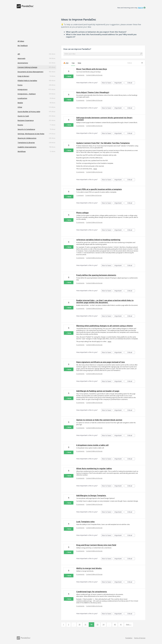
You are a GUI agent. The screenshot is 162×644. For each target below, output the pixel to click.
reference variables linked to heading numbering (98, 240)
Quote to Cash (23, 116)
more (95, 169)
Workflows (22, 151)
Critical (131, 83)
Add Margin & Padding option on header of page (98, 391)
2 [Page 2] (69, 624)
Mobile (20, 103)
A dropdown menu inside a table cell (92, 445)
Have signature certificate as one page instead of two (101, 362)
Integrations (23, 89)
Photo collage (82, 213)
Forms (20, 85)
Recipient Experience (26, 120)
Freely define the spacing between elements (96, 275)
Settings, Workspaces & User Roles (31, 134)
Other (20, 107)
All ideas (21, 41)
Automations (23, 63)
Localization (22, 98)
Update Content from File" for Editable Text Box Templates (103, 143)
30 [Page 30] (80, 624)
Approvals (21, 58)
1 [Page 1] (63, 624)
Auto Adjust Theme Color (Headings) (93, 92)
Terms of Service (140, 638)
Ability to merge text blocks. (89, 568)
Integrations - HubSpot (27, 94)
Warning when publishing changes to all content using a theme (105, 326)
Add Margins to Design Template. (91, 495)
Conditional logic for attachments (92, 592)
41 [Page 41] (121, 624)
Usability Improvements (27, 147)
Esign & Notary (23, 76)
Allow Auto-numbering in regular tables (94, 468)
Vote (69, 76)
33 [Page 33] (97, 624)
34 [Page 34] (103, 624)
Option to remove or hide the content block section (99, 420)
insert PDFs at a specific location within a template (99, 189)
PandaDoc (129, 638)
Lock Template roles (85, 522)
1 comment (80, 195)
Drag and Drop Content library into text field (96, 545)
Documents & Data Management (30, 72)
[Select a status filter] (135, 63)
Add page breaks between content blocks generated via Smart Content (104, 119)
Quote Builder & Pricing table (29, 112)
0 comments (80, 75)
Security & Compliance (26, 129)
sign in (140, 8)
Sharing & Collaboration (27, 138)
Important (119, 83)
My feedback (23, 46)
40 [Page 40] (115, 624)
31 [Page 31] (85, 624)
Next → (129, 624)
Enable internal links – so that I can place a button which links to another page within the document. (105, 301)
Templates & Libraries (26, 143)
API (19, 54)
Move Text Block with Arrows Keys (92, 69)
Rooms (20, 125)
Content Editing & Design (27, 67)
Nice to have (107, 83)
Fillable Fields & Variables (27, 81)
